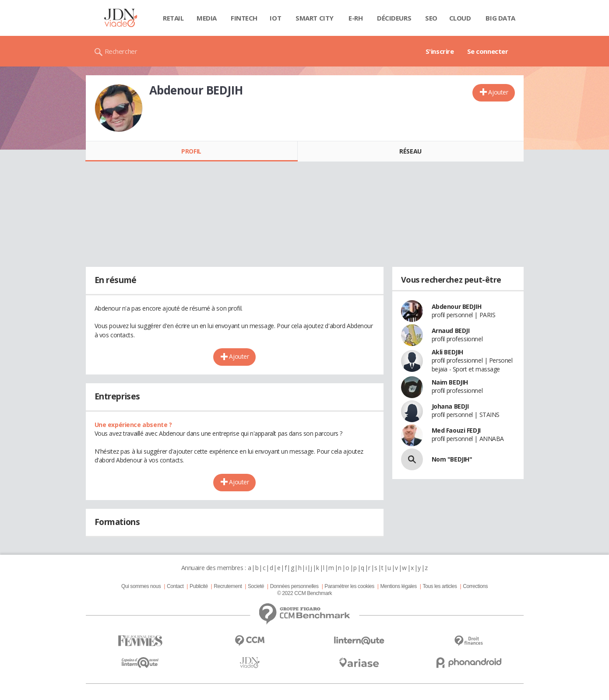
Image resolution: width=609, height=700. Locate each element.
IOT (275, 18)
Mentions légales (398, 586)
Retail (173, 18)
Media (207, 18)
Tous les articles (440, 586)
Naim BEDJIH (450, 382)
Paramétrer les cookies (349, 586)
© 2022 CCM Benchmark (304, 593)
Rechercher (121, 51)
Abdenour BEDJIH (457, 306)
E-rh (356, 18)
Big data (500, 18)
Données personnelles (294, 586)
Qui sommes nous (141, 586)
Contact (175, 586)
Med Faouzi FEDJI (456, 430)
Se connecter (488, 51)
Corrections (475, 586)
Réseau (410, 151)
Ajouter (498, 92)
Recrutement (228, 586)
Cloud (460, 18)
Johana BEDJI (450, 406)
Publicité (199, 586)
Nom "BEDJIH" (452, 459)
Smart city (315, 18)
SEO (431, 18)
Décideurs (394, 18)
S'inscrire (440, 51)
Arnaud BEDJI (451, 331)
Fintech (244, 18)
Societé (256, 586)
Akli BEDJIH (447, 352)
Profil (191, 151)
